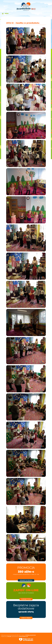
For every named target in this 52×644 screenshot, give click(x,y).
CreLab (9, 636)
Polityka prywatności (31, 635)
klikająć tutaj (26, 599)
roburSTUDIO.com (23, 636)
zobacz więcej (26, 618)
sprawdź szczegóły (26, 580)
